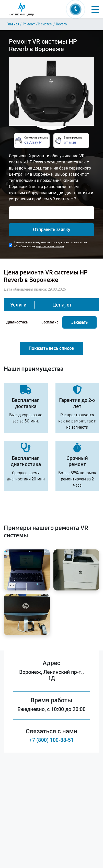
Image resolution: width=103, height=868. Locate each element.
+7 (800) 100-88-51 (52, 740)
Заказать (79, 322)
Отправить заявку (52, 230)
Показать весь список (52, 348)
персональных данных (50, 246)
